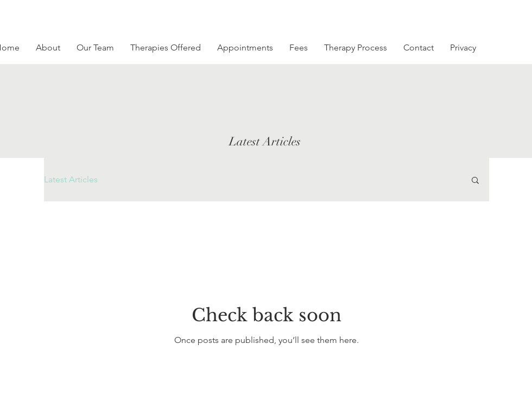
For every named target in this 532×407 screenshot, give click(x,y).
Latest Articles (71, 179)
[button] (475, 181)
